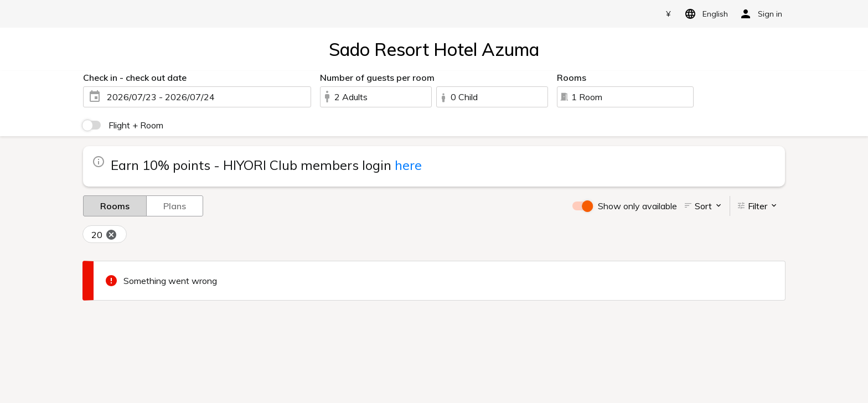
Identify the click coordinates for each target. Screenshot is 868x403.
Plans (175, 205)
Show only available (637, 206)
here (408, 165)
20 (104, 235)
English (704, 14)
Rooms (115, 205)
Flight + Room (136, 125)
